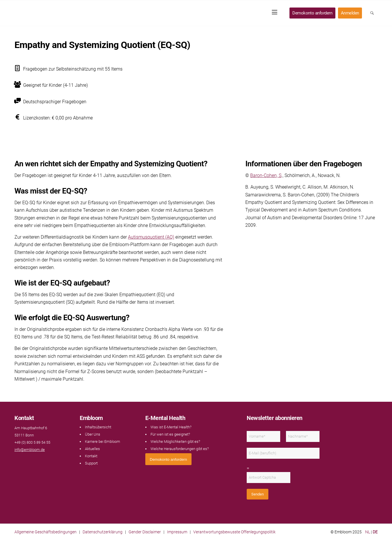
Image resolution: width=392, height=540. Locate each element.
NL (368, 532)
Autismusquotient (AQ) (151, 237)
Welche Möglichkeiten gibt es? (175, 442)
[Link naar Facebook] (17, 461)
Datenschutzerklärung (103, 532)
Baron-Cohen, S (266, 175)
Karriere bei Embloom (103, 442)
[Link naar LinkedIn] (23, 461)
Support (91, 463)
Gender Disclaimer (145, 532)
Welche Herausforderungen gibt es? (180, 449)
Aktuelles (92, 449)
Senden (258, 494)
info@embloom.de (30, 450)
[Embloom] (53, 13)
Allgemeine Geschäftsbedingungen (45, 532)
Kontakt (91, 456)
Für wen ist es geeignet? (170, 434)
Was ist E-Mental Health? (171, 427)
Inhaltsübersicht (98, 427)
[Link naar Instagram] (29, 461)
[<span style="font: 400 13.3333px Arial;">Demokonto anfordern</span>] (169, 459)
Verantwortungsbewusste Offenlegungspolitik (234, 532)
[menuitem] (276, 13)
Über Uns (93, 434)
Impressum (177, 532)
